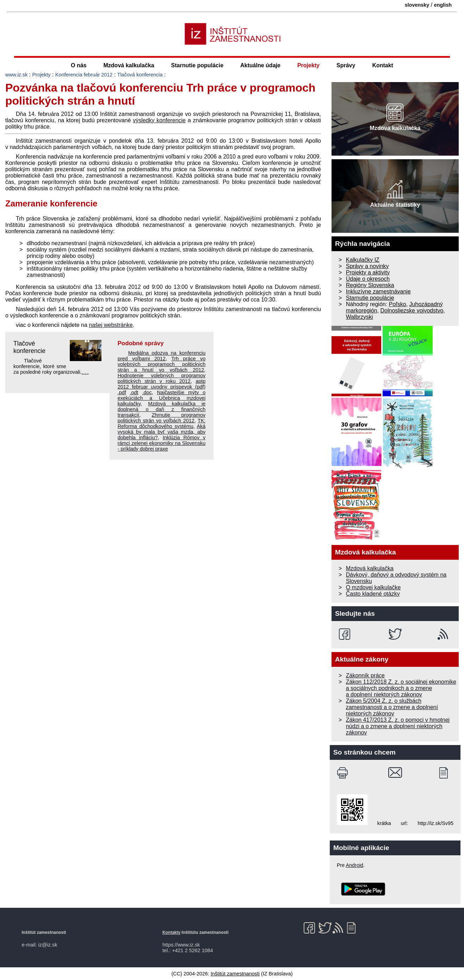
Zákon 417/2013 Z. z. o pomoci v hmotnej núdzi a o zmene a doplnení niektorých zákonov (398, 726)
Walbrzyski (360, 317)
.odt (134, 392)
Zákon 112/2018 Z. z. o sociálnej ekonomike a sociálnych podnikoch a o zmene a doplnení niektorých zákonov (401, 688)
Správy (346, 65)
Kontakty (171, 932)
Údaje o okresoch (368, 279)
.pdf (122, 392)
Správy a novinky (367, 266)
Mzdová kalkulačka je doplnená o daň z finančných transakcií (162, 409)
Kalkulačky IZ (363, 260)
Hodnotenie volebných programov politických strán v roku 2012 (162, 378)
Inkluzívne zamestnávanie (378, 291)
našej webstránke (111, 325)
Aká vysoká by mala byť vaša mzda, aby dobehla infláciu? (162, 432)
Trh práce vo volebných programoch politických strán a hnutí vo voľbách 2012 (162, 364)
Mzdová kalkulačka (129, 65)
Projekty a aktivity (368, 272)
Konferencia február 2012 (84, 75)
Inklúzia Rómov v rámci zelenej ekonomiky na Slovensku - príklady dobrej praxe (162, 443)
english (443, 5)
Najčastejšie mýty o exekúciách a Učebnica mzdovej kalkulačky (162, 398)
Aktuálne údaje (260, 65)
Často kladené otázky (373, 594)
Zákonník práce (365, 675)
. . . (85, 372)
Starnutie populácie (197, 65)
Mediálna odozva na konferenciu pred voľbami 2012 (162, 356)
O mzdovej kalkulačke (373, 587)
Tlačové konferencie (29, 347)
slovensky (417, 5)
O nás (79, 65)
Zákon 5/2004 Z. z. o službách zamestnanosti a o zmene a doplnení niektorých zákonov (392, 707)
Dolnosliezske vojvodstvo (412, 311)
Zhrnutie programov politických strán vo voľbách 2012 (162, 418)
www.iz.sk (16, 75)
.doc (147, 392)
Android (355, 865)
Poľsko (398, 304)
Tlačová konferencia (140, 75)
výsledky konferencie (159, 120)
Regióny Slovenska (370, 285)
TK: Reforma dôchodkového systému (162, 423)
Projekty (308, 65)
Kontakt (383, 65)
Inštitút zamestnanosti (235, 974)
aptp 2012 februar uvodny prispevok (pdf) (162, 384)
